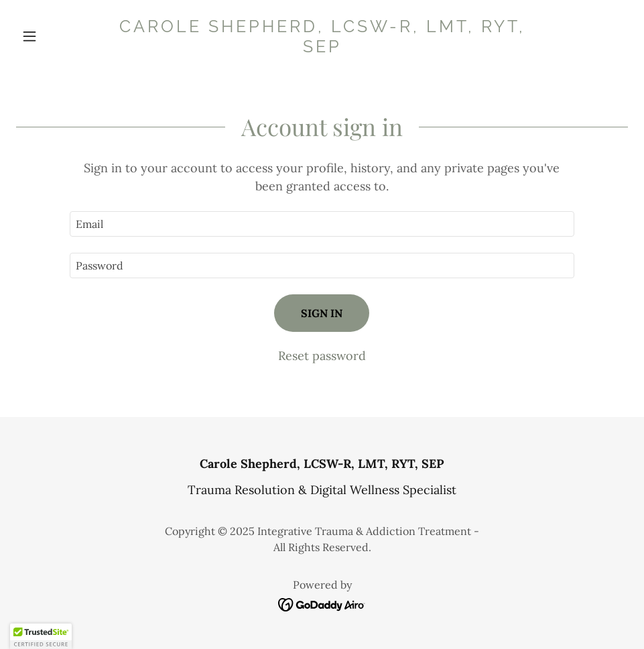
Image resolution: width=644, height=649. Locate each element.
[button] (62, 36)
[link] (322, 48)
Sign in (322, 313)
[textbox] (322, 224)
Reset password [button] (322, 356)
